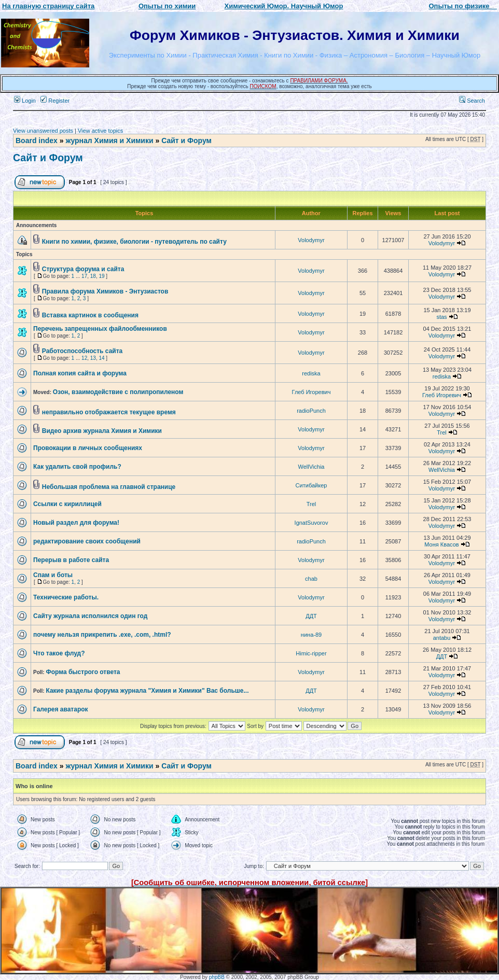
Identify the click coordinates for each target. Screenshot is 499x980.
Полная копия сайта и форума (80, 373)
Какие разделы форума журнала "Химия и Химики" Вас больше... (147, 691)
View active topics (100, 131)
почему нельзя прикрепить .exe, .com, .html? (102, 635)
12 (84, 358)
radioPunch (311, 411)
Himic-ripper (311, 653)
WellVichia (311, 467)
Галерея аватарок (61, 709)
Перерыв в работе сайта (71, 560)
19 (101, 276)
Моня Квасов (441, 544)
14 (101, 358)
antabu (442, 638)
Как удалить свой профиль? (77, 467)
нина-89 (311, 635)
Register (55, 101)
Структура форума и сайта (83, 269)
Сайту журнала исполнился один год (90, 616)
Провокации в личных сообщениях (88, 448)
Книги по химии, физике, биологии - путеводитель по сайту (134, 242)
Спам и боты (53, 575)
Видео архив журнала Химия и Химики (102, 431)
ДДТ (311, 616)
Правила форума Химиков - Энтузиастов (105, 291)
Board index (37, 141)
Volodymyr (311, 240)
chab (311, 579)
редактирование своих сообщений (87, 541)
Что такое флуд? (59, 653)
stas (441, 317)
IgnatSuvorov (311, 523)
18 (93, 276)
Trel (442, 432)
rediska (311, 373)
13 (93, 358)
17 (84, 276)
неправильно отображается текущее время (109, 412)
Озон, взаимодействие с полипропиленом (118, 392)
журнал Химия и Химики (109, 141)
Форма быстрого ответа (83, 672)
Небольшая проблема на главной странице (109, 487)
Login (25, 101)
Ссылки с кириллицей (67, 504)
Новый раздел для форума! (76, 523)
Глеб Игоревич (311, 392)
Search (472, 101)
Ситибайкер (311, 485)
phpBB (217, 977)
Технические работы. (66, 597)
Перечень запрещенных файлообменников (100, 329)
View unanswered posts (43, 131)
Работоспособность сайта (82, 351)
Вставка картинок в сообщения (90, 315)
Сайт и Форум (186, 141)
